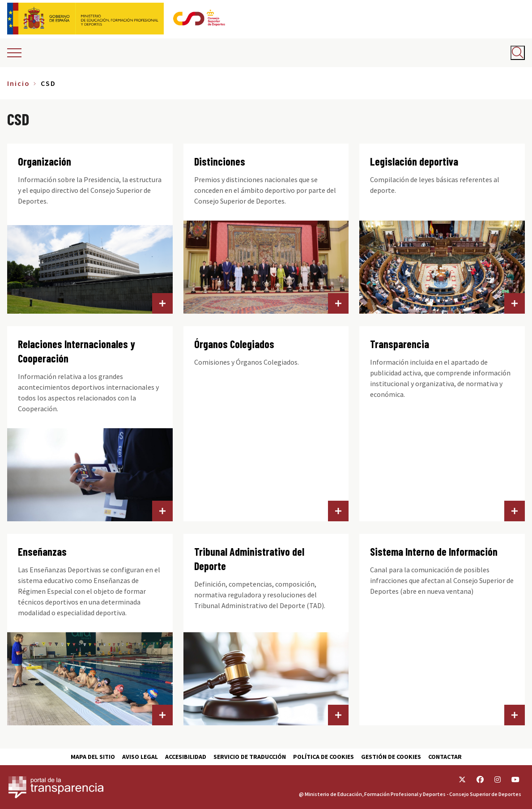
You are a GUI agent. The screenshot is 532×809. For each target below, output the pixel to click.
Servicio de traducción (250, 757)
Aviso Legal (140, 757)
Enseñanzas (42, 551)
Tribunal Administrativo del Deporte (249, 559)
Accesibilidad (186, 757)
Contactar (445, 757)
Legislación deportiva (414, 161)
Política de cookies (323, 757)
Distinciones (220, 161)
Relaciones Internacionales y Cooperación (77, 351)
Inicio (19, 83)
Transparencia (400, 344)
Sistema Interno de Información (434, 551)
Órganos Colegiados (234, 344)
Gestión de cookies (391, 757)
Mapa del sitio (93, 757)
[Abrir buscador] (518, 53)
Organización (45, 161)
